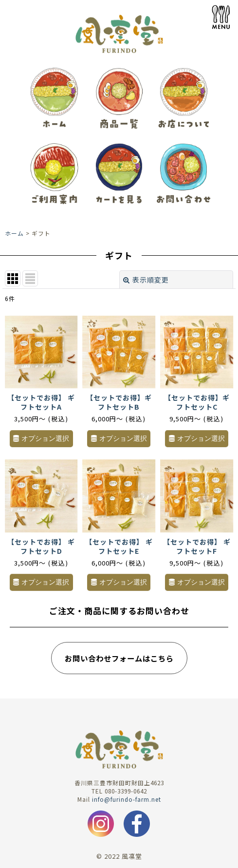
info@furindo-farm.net (127, 799)
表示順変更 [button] (146, 280)
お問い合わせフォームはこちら (119, 658)
